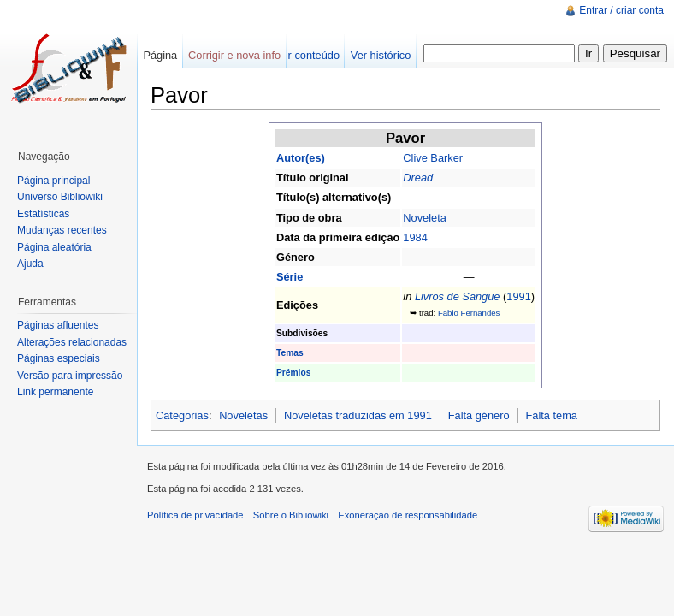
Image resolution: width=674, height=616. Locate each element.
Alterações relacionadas (72, 342)
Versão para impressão (70, 376)
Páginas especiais (59, 358)
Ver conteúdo (307, 55)
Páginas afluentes (58, 325)
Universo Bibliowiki (60, 197)
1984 (415, 237)
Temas (290, 353)
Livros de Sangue (458, 296)
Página (160, 55)
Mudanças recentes (62, 230)
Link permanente (55, 392)
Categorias (182, 415)
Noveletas (243, 415)
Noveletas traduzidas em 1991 (358, 415)
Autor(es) (301, 158)
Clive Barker (433, 158)
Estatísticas (43, 214)
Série (290, 277)
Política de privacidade (195, 515)
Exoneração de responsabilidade (408, 515)
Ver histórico (381, 55)
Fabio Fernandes (469, 313)
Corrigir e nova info (234, 55)
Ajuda (30, 264)
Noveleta (425, 218)
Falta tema (551, 415)
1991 (518, 296)
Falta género (479, 415)
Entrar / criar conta (621, 10)
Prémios (293, 373)
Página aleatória (54, 247)
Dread (418, 178)
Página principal (53, 181)
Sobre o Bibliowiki (291, 515)
